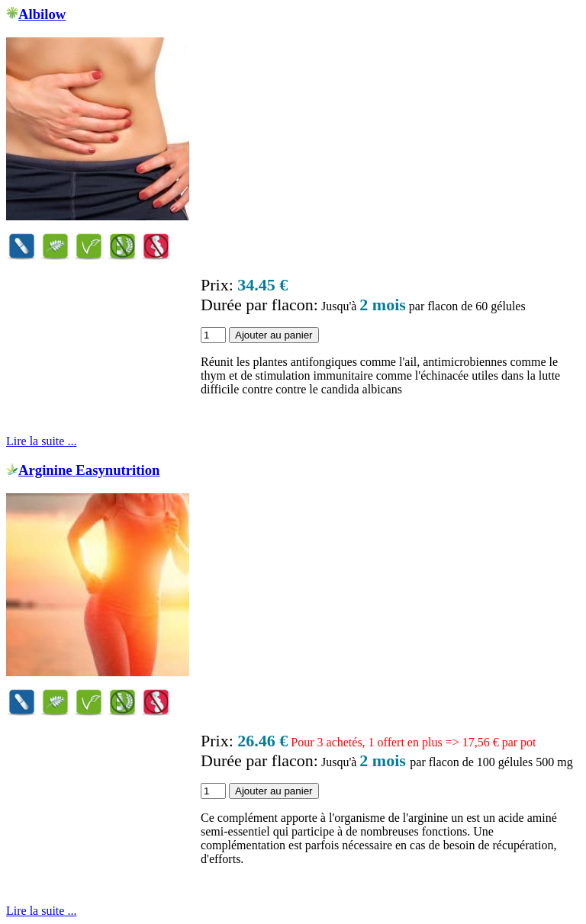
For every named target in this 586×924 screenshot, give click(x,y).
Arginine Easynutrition (89, 470)
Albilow (42, 14)
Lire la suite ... (41, 441)
